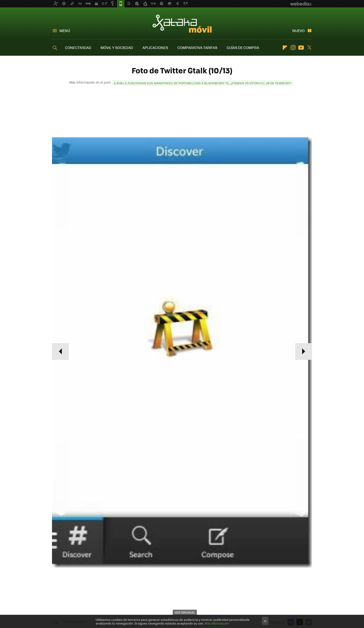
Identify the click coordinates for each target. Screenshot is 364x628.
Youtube (301, 48)
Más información (217, 623)
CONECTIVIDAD (78, 47)
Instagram (293, 48)
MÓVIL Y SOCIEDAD (117, 47)
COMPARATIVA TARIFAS (197, 47)
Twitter (309, 48)
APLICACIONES (155, 47)
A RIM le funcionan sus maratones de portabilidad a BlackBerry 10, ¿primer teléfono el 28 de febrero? (202, 83)
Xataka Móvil (182, 24)
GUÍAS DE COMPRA (243, 47)
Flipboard (285, 48)
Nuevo (298, 31)
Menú (65, 31)
